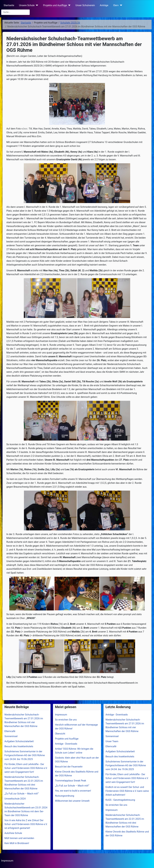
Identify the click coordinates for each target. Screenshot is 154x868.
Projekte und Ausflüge (55, 5)
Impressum (7, 861)
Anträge (104, 5)
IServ (116, 5)
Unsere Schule (27, 5)
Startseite (9, 5)
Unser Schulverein (85, 5)
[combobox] (15, 12)
